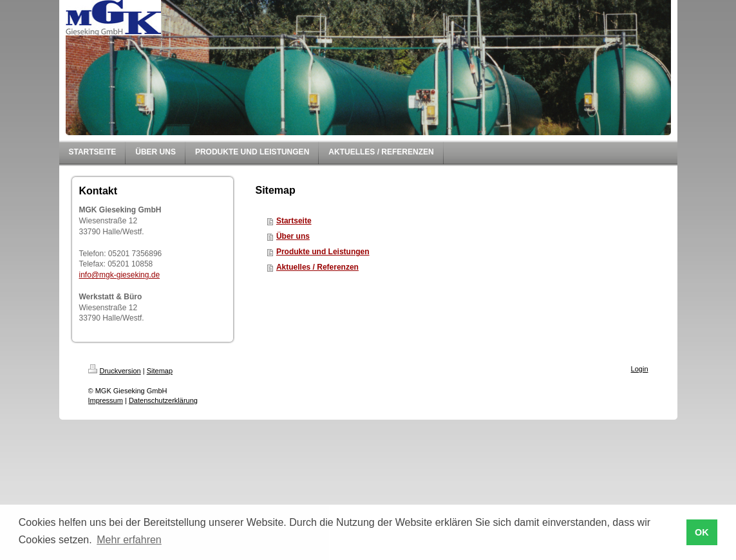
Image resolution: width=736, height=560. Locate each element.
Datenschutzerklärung (163, 400)
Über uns (293, 236)
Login (640, 369)
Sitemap (160, 371)
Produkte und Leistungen (323, 252)
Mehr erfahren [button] (129, 540)
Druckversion (115, 371)
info (85, 275)
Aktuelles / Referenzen (317, 267)
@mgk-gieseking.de (126, 275)
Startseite (294, 221)
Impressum (106, 400)
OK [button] (702, 532)
